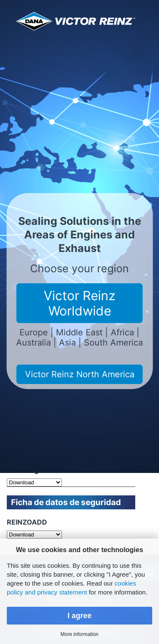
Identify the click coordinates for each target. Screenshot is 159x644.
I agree (79, 616)
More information (79, 634)
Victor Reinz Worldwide (79, 303)
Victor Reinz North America (80, 374)
